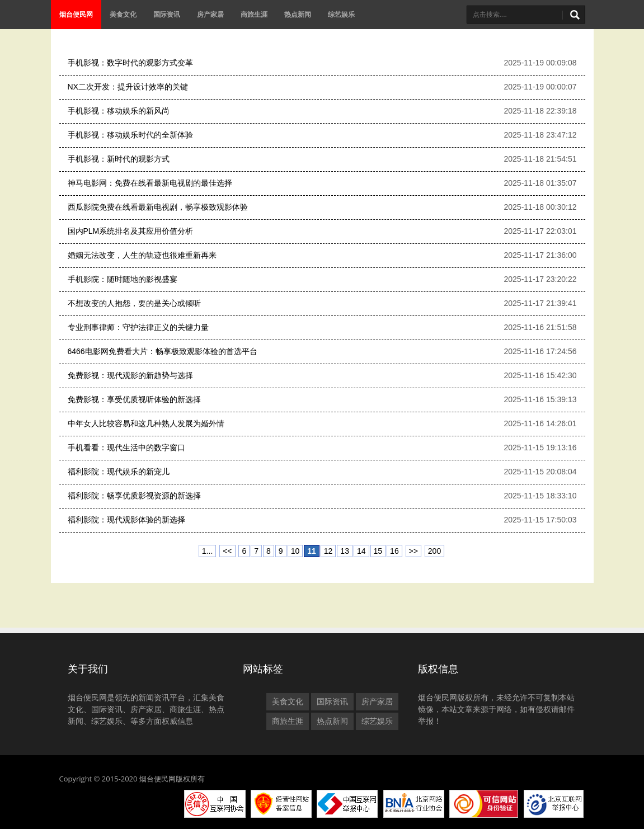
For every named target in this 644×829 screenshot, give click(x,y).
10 (295, 551)
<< (227, 551)
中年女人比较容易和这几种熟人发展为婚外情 (146, 423)
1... (207, 551)
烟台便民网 (76, 14)
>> (413, 551)
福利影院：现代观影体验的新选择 (126, 520)
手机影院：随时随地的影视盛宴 (123, 279)
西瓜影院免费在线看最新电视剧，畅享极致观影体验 (158, 207)
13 (345, 551)
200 (434, 551)
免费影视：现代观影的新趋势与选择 (130, 375)
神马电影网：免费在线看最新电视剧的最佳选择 (150, 183)
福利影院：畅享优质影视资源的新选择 (134, 496)
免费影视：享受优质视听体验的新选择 (134, 399)
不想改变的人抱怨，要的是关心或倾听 (134, 303)
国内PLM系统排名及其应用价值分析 (131, 231)
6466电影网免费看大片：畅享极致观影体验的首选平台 (163, 351)
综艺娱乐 (341, 14)
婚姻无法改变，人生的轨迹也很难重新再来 (142, 255)
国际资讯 (167, 14)
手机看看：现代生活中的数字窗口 (126, 448)
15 (378, 551)
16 (394, 551)
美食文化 (123, 14)
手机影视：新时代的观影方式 (119, 159)
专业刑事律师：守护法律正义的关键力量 (138, 327)
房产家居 (210, 14)
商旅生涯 (254, 14)
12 (328, 551)
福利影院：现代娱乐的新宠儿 (119, 472)
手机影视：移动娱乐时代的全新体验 (130, 135)
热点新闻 (298, 14)
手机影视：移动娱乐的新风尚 (119, 111)
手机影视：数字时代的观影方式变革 (130, 63)
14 (361, 551)
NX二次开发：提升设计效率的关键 (128, 87)
